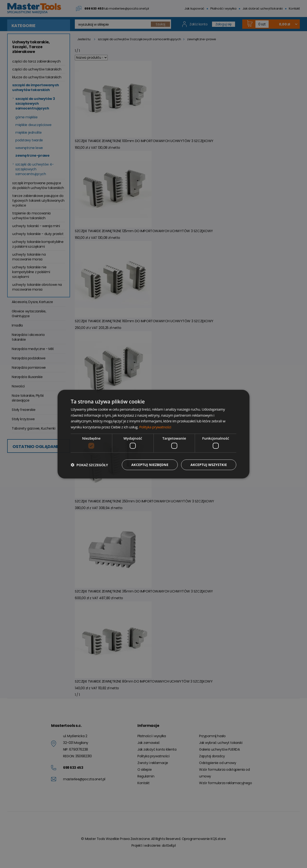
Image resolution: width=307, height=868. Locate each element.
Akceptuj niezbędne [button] (149, 465)
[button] (89, 465)
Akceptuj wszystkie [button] (208, 465)
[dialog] (153, 434)
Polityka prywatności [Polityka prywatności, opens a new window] (155, 427)
